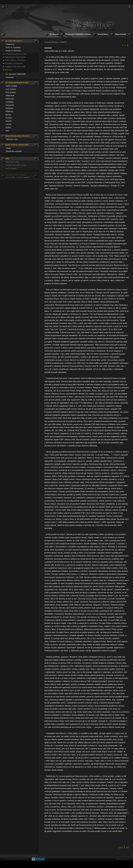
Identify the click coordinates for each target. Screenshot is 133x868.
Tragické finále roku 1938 (15, 67)
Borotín (9, 115)
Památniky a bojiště (14, 151)
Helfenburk (10, 96)
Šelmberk (9, 108)
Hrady (8, 148)
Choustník (10, 105)
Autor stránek (11, 168)
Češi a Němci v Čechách (15, 60)
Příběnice (9, 111)
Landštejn (9, 102)
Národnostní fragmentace (15, 57)
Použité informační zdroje (16, 165)
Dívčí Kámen (11, 89)
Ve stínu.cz (54, 34)
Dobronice (10, 99)
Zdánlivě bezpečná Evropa (16, 54)
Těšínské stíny (12, 139)
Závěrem (9, 70)
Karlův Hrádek (11, 86)
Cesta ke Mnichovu (13, 51)
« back (120, 847)
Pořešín (9, 118)
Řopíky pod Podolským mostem (78, 34)
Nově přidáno (103, 34)
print (127, 847)
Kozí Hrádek (11, 92)
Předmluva (10, 44)
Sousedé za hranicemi (14, 63)
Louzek (9, 124)
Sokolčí (9, 121)
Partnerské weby (12, 162)
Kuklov (8, 127)
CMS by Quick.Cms (123, 859)
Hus (7, 131)
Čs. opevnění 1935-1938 (16, 74)
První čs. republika (13, 47)
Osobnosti (10, 77)
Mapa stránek (121, 34)
